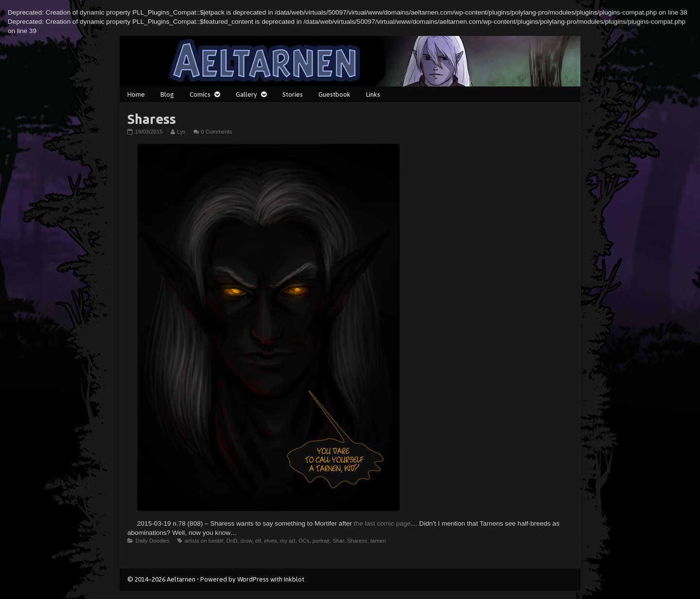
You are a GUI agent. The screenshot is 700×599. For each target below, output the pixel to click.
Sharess (357, 541)
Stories (293, 94)
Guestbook (334, 94)
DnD (232, 541)
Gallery (246, 94)
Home (136, 94)
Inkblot (294, 579)
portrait (321, 541)
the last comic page (382, 523)
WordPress (253, 579)
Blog (167, 94)
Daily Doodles (153, 541)
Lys (181, 132)
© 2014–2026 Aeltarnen (161, 579)
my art (288, 541)
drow (246, 541)
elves (270, 541)
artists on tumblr (204, 541)
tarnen (378, 541)
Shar (338, 541)
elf (258, 541)
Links (373, 94)
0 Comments (216, 132)
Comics (200, 94)
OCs (304, 541)
